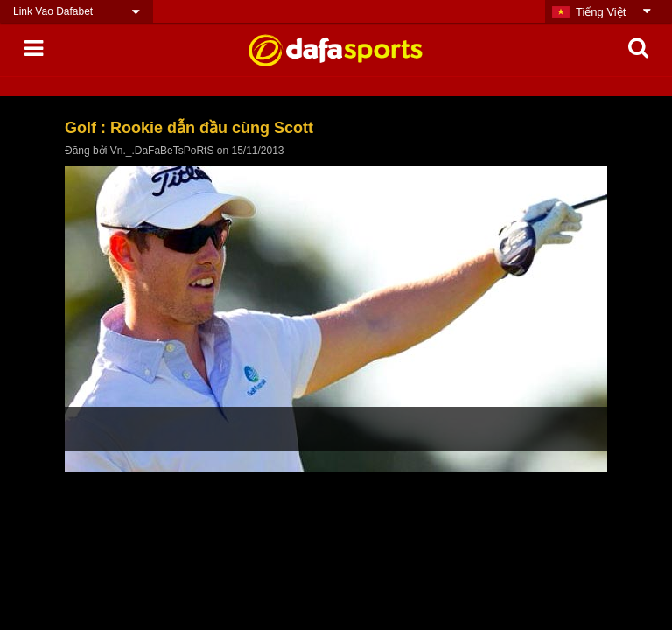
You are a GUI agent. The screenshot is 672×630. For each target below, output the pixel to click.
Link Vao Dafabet (53, 11)
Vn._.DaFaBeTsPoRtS (162, 150)
